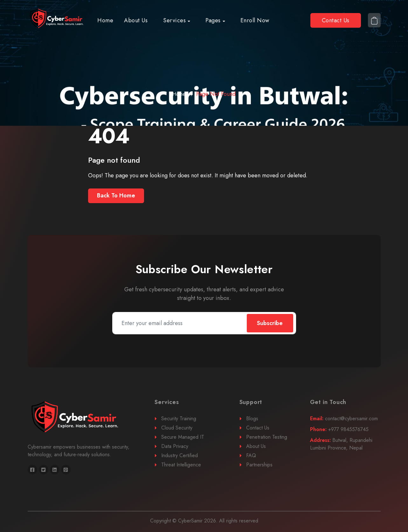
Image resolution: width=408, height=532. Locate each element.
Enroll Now (255, 20)
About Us (136, 20)
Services (174, 20)
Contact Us (336, 20)
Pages (213, 20)
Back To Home (116, 195)
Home (105, 20)
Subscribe (270, 323)
